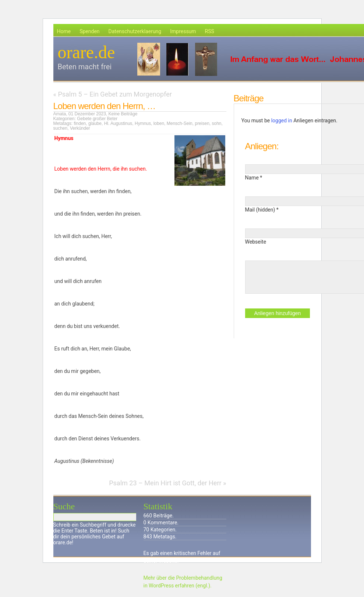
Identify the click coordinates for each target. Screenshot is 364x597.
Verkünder (80, 128)
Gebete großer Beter (97, 119)
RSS (210, 31)
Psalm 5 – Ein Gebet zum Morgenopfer (115, 94)
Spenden (89, 31)
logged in (282, 121)
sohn (216, 123)
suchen (61, 128)
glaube (95, 123)
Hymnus (143, 123)
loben (159, 123)
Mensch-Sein (180, 123)
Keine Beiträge (123, 114)
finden (80, 123)
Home (64, 31)
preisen (202, 123)
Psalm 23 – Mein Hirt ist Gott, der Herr (165, 483)
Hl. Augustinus (118, 123)
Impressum (183, 31)
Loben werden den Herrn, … (105, 106)
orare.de (86, 52)
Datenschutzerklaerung (135, 31)
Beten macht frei (85, 67)
